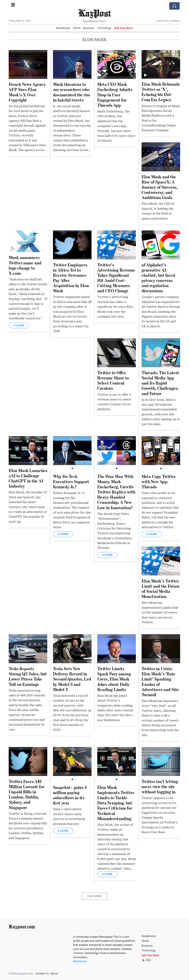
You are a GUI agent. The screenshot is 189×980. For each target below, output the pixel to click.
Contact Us (42, 974)
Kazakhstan (63, 28)
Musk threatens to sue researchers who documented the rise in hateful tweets (72, 92)
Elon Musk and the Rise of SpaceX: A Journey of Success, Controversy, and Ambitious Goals (160, 187)
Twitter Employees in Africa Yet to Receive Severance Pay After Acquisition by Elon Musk (71, 278)
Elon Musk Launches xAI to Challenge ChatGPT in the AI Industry (28, 478)
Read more (80, 961)
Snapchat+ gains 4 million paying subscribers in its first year (70, 795)
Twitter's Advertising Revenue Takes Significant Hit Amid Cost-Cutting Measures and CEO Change (116, 278)
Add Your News (124, 28)
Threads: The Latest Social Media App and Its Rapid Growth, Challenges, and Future (160, 383)
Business (89, 28)
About (54, 974)
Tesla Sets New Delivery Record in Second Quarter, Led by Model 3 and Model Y (72, 679)
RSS (146, 960)
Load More (95, 896)
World (77, 28)
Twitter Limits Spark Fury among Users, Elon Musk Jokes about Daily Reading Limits (114, 679)
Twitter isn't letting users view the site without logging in (160, 786)
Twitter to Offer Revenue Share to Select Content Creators (113, 380)
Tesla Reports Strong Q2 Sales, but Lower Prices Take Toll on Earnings (28, 676)
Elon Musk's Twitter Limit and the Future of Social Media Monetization (161, 588)
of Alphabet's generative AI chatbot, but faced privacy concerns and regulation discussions (158, 278)
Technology (104, 28)
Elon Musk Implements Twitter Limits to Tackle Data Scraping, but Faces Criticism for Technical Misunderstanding (116, 803)
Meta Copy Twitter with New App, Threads (159, 481)
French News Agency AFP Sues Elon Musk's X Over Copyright (27, 92)
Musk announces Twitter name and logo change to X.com (25, 265)
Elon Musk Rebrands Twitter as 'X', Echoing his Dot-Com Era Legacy (161, 92)
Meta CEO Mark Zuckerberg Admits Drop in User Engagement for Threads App (115, 95)
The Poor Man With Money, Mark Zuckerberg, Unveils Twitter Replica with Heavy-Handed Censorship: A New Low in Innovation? (116, 492)
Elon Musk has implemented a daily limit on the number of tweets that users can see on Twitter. (160, 613)
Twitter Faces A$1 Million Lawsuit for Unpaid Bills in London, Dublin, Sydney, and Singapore (26, 794)
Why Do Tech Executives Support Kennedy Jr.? (71, 481)
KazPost (94, 13)
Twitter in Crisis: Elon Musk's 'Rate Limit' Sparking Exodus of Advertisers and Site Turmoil (160, 681)
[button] (89, 453)
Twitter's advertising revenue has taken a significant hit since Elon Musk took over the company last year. (115, 307)
